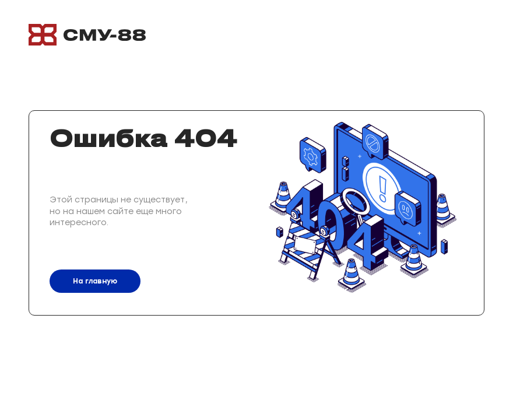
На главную (95, 281)
